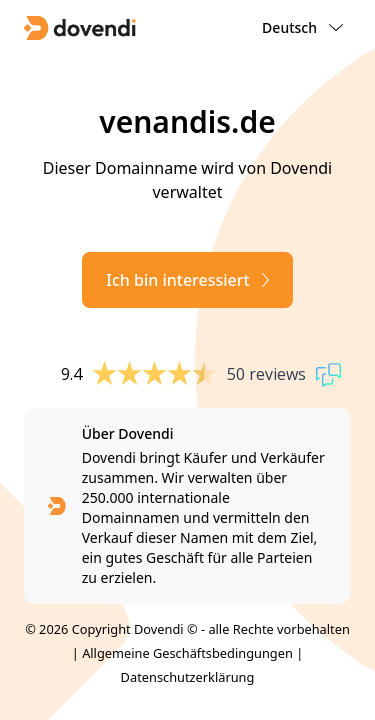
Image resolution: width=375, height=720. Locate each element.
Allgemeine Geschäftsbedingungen (187, 653)
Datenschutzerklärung (188, 677)
